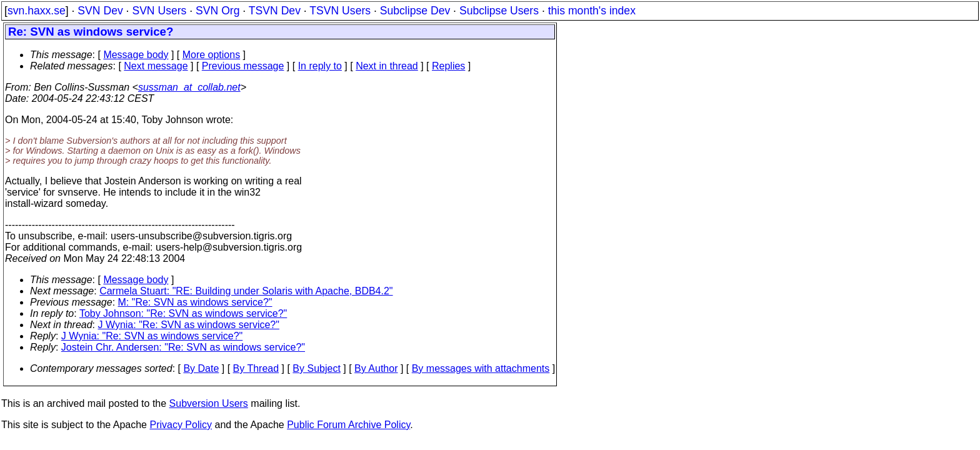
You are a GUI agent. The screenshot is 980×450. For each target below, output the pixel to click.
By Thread (256, 368)
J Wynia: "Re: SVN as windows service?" (189, 325)
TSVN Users (340, 11)
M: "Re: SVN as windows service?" (195, 302)
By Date (201, 368)
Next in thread (387, 66)
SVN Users (159, 11)
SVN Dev (100, 11)
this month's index (592, 11)
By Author (376, 368)
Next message (156, 66)
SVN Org (217, 11)
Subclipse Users (499, 11)
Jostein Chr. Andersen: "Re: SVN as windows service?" (183, 347)
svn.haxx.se (37, 11)
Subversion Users (209, 403)
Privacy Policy (181, 425)
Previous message (243, 66)
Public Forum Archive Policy (348, 425)
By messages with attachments (481, 368)
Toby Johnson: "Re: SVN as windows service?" (183, 313)
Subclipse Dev (415, 11)
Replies (448, 66)
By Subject (316, 368)
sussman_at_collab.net (189, 87)
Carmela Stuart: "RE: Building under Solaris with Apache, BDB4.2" (246, 291)
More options (212, 55)
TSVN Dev (275, 11)
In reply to (320, 66)
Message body (136, 55)
